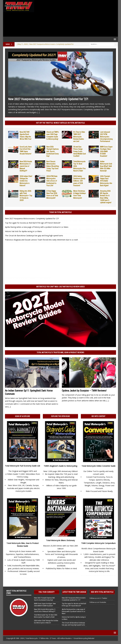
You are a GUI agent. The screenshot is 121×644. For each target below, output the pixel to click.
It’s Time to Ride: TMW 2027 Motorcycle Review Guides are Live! (79, 137)
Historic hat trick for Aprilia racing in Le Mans (23, 231)
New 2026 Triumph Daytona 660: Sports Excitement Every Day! (53, 151)
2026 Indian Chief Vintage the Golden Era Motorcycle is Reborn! (26, 181)
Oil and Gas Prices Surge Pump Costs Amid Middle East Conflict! (80, 151)
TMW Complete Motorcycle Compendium (98, 543)
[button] (114, 39)
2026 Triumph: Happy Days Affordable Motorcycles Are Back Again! (106, 181)
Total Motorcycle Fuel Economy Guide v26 (23, 466)
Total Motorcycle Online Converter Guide (98, 466)
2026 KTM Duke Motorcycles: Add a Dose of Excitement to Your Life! (52, 181)
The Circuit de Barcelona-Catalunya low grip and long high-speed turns (34, 236)
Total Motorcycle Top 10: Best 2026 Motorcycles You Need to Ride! (46, 616)
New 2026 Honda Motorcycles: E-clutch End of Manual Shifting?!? (26, 166)
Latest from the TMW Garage (74, 592)
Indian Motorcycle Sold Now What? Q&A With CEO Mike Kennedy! (106, 166)
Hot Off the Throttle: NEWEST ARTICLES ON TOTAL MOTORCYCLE (60, 123)
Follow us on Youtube (98, 602)
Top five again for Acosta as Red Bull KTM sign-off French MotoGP (33, 223)
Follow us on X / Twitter (98, 598)
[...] (39, 112)
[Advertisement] (75, 18)
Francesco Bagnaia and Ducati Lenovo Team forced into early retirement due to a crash (41, 240)
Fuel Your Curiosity (47, 592)
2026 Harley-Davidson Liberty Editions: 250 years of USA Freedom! (79, 181)
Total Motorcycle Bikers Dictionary (60, 540)
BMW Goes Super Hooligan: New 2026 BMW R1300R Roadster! (106, 151)
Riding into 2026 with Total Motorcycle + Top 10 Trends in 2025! (26, 196)
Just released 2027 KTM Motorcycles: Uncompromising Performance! (106, 137)
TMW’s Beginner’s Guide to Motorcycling (60, 466)
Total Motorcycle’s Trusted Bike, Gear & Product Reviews (60, 352)
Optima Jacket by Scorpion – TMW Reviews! (84, 391)
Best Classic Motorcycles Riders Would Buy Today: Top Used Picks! (53, 166)
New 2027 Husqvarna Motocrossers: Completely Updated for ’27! (48, 99)
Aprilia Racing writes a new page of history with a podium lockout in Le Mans (37, 227)
